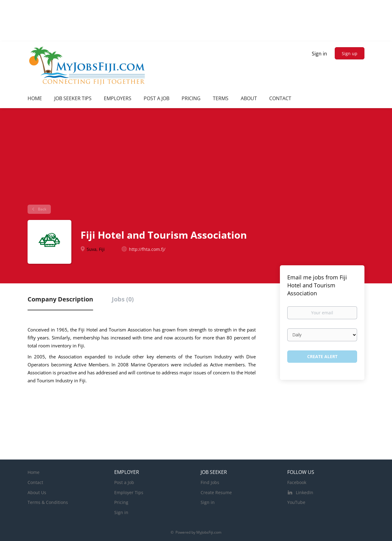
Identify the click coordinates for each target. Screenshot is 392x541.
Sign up (350, 53)
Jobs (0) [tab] (123, 299)
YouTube (296, 502)
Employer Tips (129, 492)
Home (34, 472)
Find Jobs (210, 482)
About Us (37, 492)
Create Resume (216, 492)
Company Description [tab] (60, 299)
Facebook (297, 482)
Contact (35, 482)
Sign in (319, 54)
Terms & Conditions (48, 502)
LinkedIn (305, 492)
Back (42, 209)
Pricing (121, 502)
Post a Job (124, 482)
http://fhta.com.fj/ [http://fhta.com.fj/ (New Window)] (147, 249)
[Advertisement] (196, 159)
